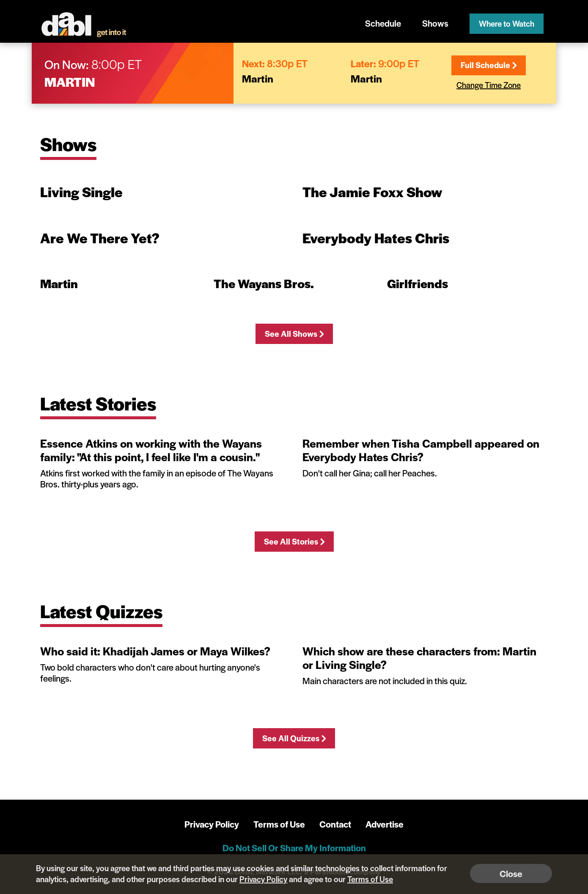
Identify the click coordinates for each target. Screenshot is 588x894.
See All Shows (294, 334)
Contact (335, 824)
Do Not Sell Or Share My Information (294, 848)
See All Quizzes (294, 738)
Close (511, 873)
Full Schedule (489, 65)
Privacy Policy (212, 824)
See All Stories (294, 541)
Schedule (383, 23)
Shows (435, 23)
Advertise (385, 824)
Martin (70, 81)
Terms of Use (279, 824)
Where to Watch (507, 23)
